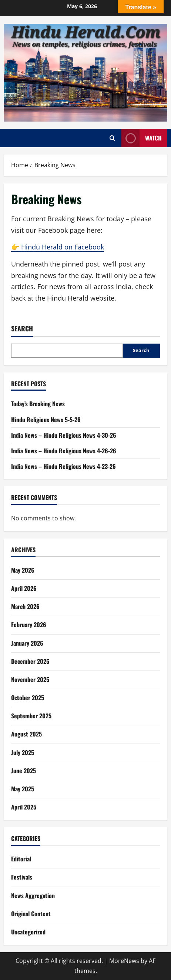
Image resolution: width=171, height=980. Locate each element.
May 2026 (23, 570)
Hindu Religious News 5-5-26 (46, 420)
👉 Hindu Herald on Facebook (58, 247)
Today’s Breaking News (38, 404)
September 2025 (31, 716)
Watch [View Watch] (142, 138)
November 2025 (30, 679)
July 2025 (23, 752)
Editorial (21, 859)
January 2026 (27, 643)
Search (22, 329)
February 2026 (29, 625)
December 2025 (30, 661)
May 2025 (23, 789)
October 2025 (28, 698)
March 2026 (25, 606)
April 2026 (24, 588)
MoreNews (124, 961)
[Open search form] (112, 138)
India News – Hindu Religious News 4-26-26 (64, 451)
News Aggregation (33, 895)
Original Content (31, 914)
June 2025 (24, 771)
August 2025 (26, 734)
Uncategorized (28, 932)
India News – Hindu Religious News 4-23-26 (63, 466)
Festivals (22, 877)
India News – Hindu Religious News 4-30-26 (64, 435)
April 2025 (24, 807)
